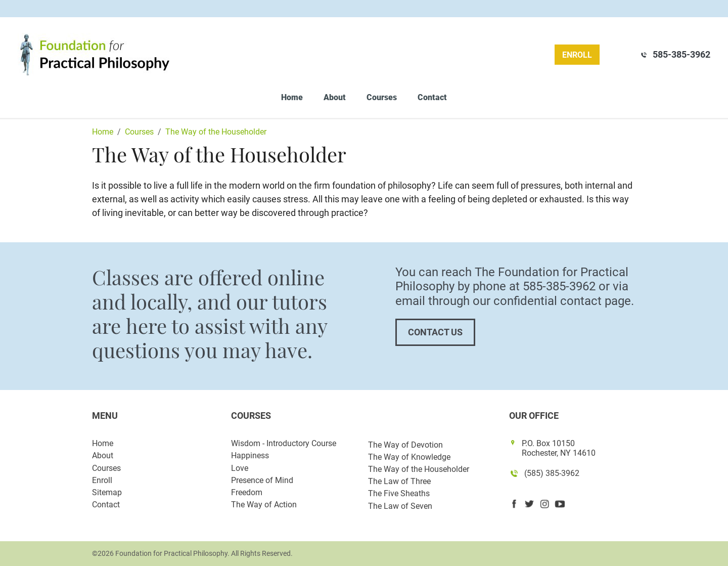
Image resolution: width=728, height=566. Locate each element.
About (335, 97)
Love (240, 468)
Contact (432, 97)
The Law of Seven (400, 506)
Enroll (577, 55)
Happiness (250, 455)
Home (292, 97)
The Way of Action (264, 505)
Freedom (247, 492)
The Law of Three (399, 481)
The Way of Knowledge (409, 457)
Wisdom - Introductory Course (284, 443)
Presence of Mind (262, 480)
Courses (382, 97)
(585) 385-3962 (552, 473)
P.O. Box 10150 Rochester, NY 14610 (559, 448)
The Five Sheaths (399, 493)
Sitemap (107, 492)
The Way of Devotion (405, 445)
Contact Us (435, 332)
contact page (596, 301)
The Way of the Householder (419, 469)
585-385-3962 (681, 54)
